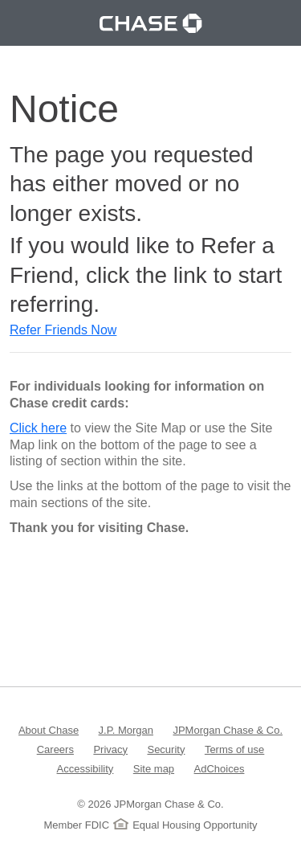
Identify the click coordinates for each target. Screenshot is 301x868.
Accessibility (85, 768)
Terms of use (234, 749)
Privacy (110, 749)
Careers (55, 749)
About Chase (49, 729)
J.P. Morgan (126, 729)
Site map (154, 768)
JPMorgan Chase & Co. (228, 729)
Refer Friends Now (63, 330)
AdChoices (220, 768)
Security (166, 749)
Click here (38, 428)
